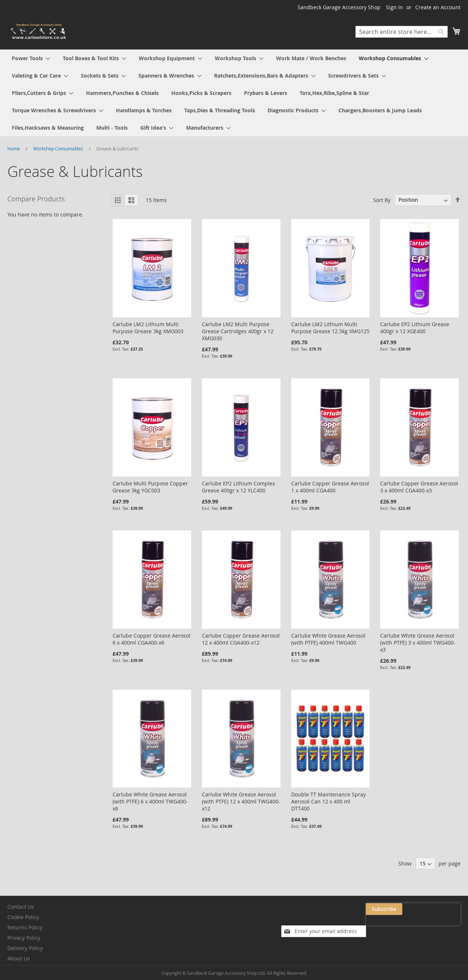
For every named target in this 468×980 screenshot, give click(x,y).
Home (14, 148)
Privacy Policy (24, 938)
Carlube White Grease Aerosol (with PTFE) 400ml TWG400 (328, 639)
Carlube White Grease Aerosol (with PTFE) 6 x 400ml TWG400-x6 (150, 801)
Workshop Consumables (59, 148)
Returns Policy (25, 927)
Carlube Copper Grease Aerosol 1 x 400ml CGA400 (330, 487)
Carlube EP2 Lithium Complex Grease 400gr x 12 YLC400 (238, 487)
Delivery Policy (25, 948)
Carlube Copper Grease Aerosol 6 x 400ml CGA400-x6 (152, 639)
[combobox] (402, 32)
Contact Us (21, 907)
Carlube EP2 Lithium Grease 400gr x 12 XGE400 (415, 328)
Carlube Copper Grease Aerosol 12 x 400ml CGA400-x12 (241, 639)
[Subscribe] (442, 909)
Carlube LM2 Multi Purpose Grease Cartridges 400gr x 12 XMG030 (238, 331)
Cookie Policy (23, 917)
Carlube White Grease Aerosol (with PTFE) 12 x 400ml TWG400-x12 (241, 801)
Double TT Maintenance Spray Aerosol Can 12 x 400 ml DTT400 (328, 801)
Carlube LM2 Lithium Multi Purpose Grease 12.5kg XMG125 (330, 328)
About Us (19, 958)
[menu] (234, 93)
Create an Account (438, 7)
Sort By (382, 200)
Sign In (395, 7)
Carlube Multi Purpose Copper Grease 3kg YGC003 (150, 487)
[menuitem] (31, 58)
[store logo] (39, 32)
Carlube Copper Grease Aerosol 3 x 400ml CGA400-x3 (419, 487)
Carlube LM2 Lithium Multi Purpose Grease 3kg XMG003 (148, 328)
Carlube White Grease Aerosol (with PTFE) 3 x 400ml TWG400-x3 (418, 643)
